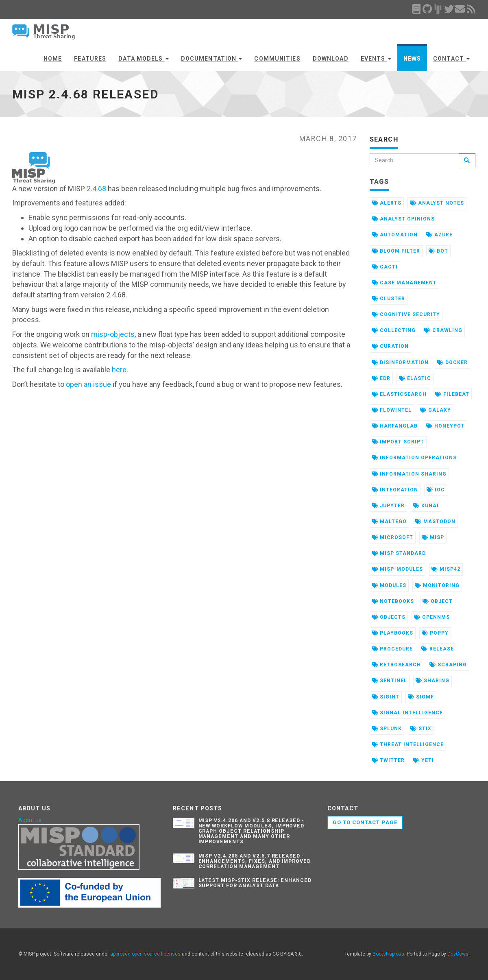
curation (391, 346)
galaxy (436, 410)
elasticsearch (399, 394)
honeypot (446, 426)
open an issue (88, 384)
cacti (385, 267)
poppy (435, 633)
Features (90, 59)
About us (30, 820)
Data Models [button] (143, 59)
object (438, 601)
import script (398, 442)
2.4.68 (96, 189)
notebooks (393, 601)
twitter (389, 760)
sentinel (390, 681)
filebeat (452, 394)
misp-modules (398, 569)
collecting (394, 330)
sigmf (421, 697)
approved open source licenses (145, 954)
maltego (390, 522)
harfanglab (395, 426)
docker (452, 362)
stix (421, 729)
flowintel (392, 410)
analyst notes (437, 203)
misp (433, 537)
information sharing (409, 474)
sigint (386, 697)
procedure (393, 649)
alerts (387, 203)
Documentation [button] (212, 59)
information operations (414, 458)
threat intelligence (408, 744)
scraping (448, 665)
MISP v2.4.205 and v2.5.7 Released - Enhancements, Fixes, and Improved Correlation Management (255, 861)
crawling (443, 330)
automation (395, 235)
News (412, 59)
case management (404, 283)
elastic (415, 378)
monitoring (437, 585)
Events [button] (376, 59)
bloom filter (396, 251)
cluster (389, 299)
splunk (387, 729)
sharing (432, 681)
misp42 (446, 569)
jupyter (389, 506)
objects (389, 617)
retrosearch (397, 665)
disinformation (400, 362)
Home (53, 59)
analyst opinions (403, 219)
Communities (277, 59)
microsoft (393, 537)
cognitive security (406, 314)
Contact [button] (451, 59)
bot (438, 251)
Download (331, 59)
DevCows (458, 954)
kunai (426, 506)
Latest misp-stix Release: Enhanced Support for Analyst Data (255, 883)
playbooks (393, 633)
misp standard (399, 553)
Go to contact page (365, 822)
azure (439, 235)
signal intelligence (407, 713)
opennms (432, 617)
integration (395, 490)
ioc (436, 490)
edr (381, 378)
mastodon (435, 522)
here (119, 370)
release (438, 649)
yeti (424, 760)
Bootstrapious (388, 954)
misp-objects (113, 334)
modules (389, 585)
